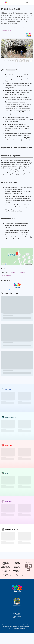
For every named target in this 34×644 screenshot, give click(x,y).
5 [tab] (19, 57)
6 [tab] (20, 57)
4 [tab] (18, 57)
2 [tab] (16, 57)
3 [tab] (17, 57)
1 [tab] (14, 57)
